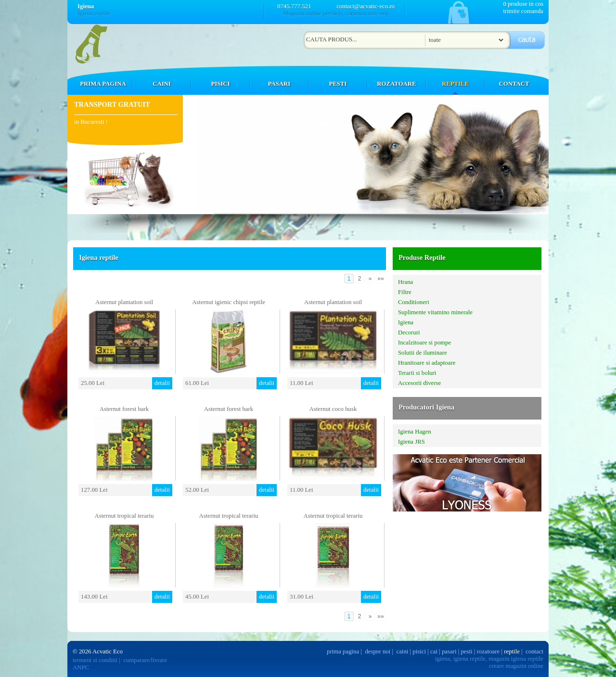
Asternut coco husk (333, 409)
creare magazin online (516, 666)
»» (380, 279)
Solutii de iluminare (423, 353)
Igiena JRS (411, 442)
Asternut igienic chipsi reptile (229, 302)
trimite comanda (523, 11)
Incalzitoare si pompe (424, 343)
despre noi (378, 651)
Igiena (406, 322)
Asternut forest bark (124, 409)
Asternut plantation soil (124, 302)
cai (434, 651)
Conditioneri (414, 302)
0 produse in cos (523, 4)
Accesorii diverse (419, 383)
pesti (466, 651)
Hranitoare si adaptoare (427, 363)
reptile (512, 651)
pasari (449, 651)
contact (534, 651)
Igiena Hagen (415, 432)
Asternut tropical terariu (124, 516)
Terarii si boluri (417, 373)
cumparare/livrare (145, 660)
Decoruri (409, 332)
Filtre (405, 292)
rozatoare (488, 651)
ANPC (81, 667)
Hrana (405, 282)
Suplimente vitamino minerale (435, 312)
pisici (419, 651)
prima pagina (343, 651)
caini (403, 651)
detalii (162, 383)
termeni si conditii (95, 660)
